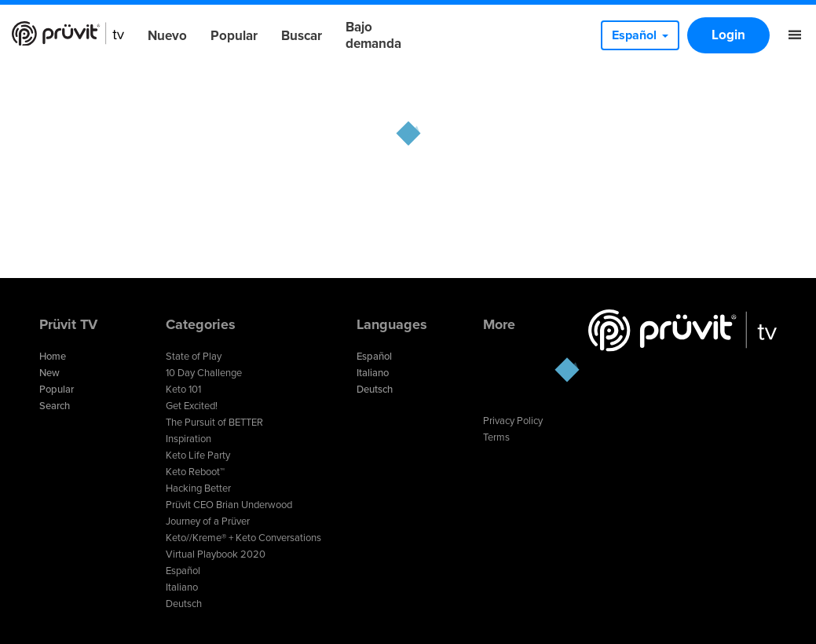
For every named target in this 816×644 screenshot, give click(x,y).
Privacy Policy (513, 421)
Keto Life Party (198, 456)
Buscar (302, 36)
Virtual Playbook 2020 (216, 554)
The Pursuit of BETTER (214, 423)
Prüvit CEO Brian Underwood (229, 505)
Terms (496, 437)
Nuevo (167, 36)
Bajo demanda (373, 35)
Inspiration (188, 439)
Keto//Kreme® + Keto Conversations (243, 538)
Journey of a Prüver (208, 521)
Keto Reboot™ (195, 472)
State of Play (194, 357)
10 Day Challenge (204, 373)
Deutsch (184, 604)
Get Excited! (192, 406)
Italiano (182, 587)
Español (183, 571)
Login (728, 35)
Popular (234, 36)
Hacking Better (198, 488)
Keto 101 (183, 390)
